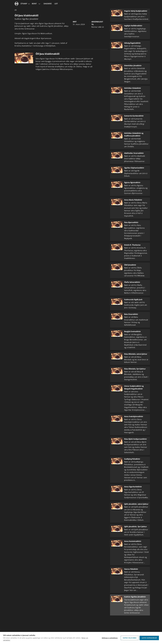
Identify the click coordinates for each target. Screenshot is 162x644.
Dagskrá (48, 4)
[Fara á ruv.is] (17, 4)
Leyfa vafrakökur (149, 638)
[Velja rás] (39, 4)
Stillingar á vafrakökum (110, 638)
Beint (34, 4)
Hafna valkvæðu (130, 638)
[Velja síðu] (29, 4)
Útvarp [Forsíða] (24, 4)
